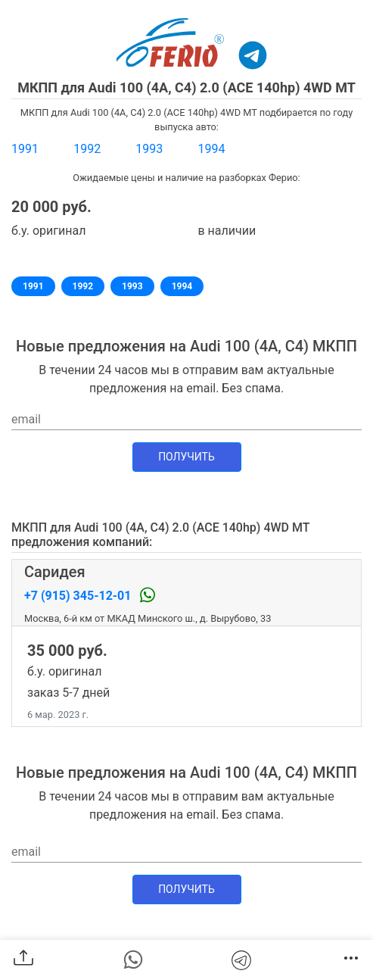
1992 (87, 149)
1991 (25, 149)
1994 (211, 149)
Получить (186, 457)
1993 (149, 149)
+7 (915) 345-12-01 (79, 596)
